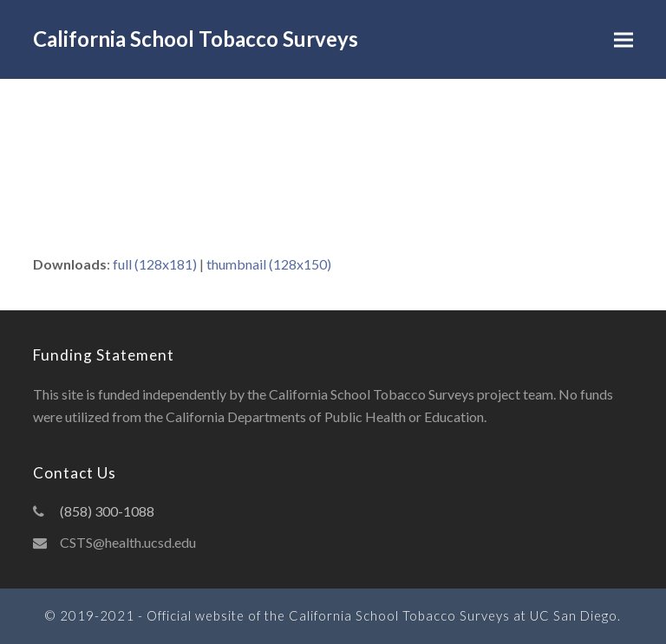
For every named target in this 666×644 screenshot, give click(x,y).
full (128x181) (155, 264)
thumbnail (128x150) (269, 264)
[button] (624, 39)
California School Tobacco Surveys (196, 39)
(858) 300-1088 (107, 511)
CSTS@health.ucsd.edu (128, 542)
